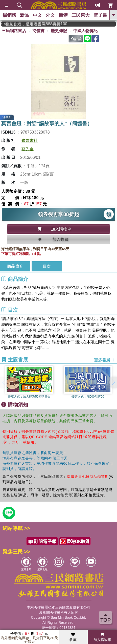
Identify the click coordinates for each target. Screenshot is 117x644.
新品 (25, 15)
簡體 (63, 15)
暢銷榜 (9, 15)
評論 (76, 39)
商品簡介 (15, 266)
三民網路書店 (14, 31)
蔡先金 (28, 149)
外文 (50, 15)
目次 (47, 266)
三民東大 (81, 15)
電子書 (100, 15)
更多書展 (105, 360)
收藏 (73, 637)
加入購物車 (102, 637)
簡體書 (38, 31)
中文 (37, 15)
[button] (113, 382)
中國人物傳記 (85, 31)
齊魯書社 (30, 141)
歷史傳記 (59, 31)
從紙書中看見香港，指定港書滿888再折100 (39, 24)
